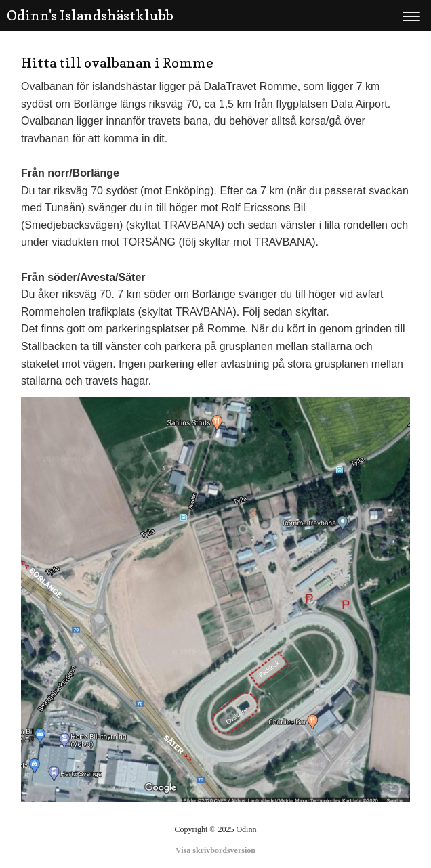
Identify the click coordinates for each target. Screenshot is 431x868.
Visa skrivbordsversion (215, 850)
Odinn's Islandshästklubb (90, 16)
